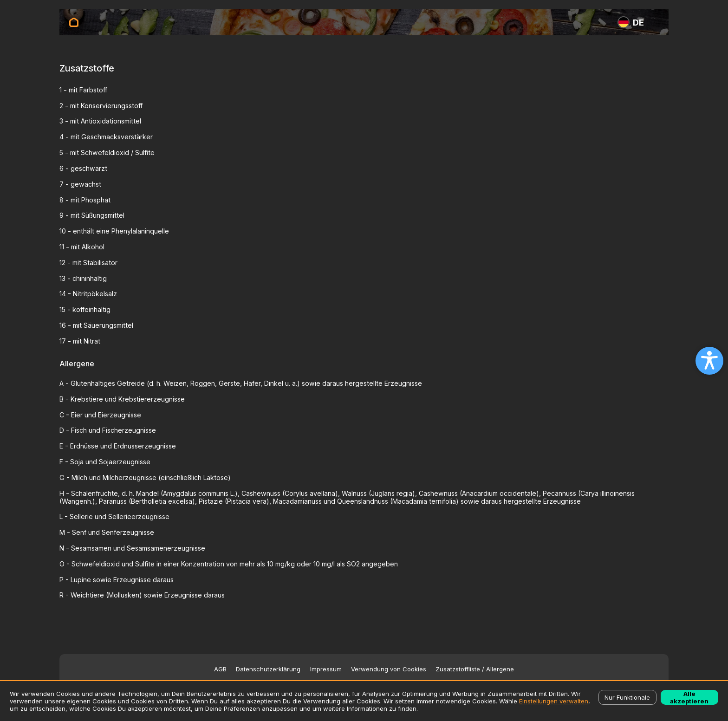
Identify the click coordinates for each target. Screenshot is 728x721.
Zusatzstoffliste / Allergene (475, 669)
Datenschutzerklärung (268, 669)
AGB (220, 669)
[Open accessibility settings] (709, 361)
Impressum (326, 669)
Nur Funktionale (627, 697)
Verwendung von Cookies (389, 669)
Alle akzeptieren (689, 697)
